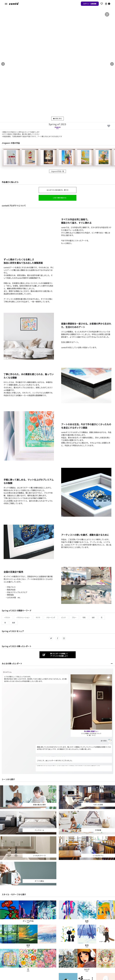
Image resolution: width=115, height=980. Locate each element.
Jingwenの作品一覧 (57, 171)
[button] (107, 14)
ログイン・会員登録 (90, 4)
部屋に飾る (57, 118)
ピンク (63, 617)
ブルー (74, 617)
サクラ (38, 617)
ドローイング (51, 617)
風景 (14, 623)
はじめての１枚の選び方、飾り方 (58, 190)
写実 (84, 617)
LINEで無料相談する (60, 198)
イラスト (7, 617)
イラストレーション (23, 617)
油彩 (93, 617)
